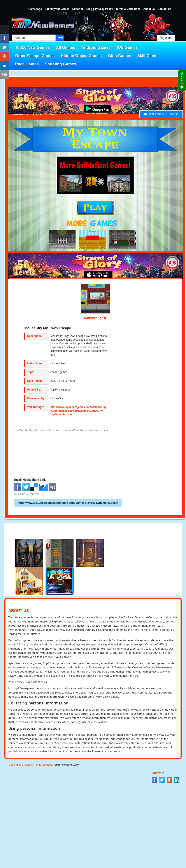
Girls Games (119, 56)
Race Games (27, 64)
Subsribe (78, 9)
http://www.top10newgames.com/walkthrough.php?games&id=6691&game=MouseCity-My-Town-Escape (78, 411)
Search (169, 38)
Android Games (96, 47)
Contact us (164, 9)
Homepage (35, 9)
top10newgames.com (67, 765)
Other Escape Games (35, 56)
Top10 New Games (32, 47)
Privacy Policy (104, 9)
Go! (60, 37)
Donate (182, 80)
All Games (66, 47)
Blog (89, 9)
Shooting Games (61, 64)
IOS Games (127, 47)
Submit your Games (57, 9)
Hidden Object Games (81, 56)
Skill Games (148, 56)
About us (149, 9)
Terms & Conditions (128, 9)
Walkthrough (95, 318)
